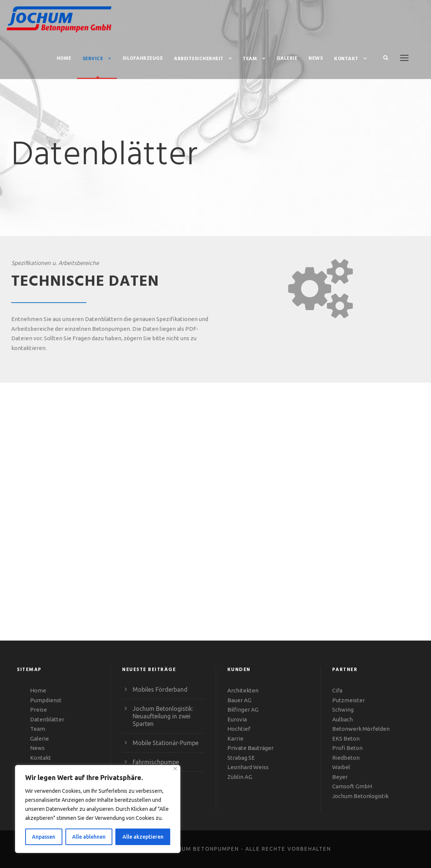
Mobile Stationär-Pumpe (166, 743)
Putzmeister (349, 700)
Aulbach (343, 719)
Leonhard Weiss (248, 767)
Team (250, 59)
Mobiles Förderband (160, 689)
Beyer (340, 777)
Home (64, 58)
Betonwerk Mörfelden (361, 729)
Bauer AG (239, 700)
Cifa (337, 690)
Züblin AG (240, 777)
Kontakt (346, 59)
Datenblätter (47, 719)
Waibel (341, 767)
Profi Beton (347, 748)
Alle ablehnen (89, 837)
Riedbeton (346, 758)
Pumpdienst (46, 700)
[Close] (175, 769)
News (316, 58)
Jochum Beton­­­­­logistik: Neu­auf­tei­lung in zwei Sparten (163, 716)
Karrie (235, 738)
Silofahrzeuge (143, 58)
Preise (39, 710)
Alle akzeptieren (143, 837)
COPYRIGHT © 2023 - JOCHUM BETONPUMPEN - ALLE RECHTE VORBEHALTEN (216, 849)
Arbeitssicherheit (199, 59)
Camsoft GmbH (352, 786)
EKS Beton (346, 738)
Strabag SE (241, 758)
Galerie (287, 58)
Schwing (343, 710)
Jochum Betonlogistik (360, 796)
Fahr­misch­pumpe (156, 762)
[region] (98, 809)
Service (93, 59)
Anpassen (44, 837)
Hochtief (239, 729)
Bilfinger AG (243, 710)
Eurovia (237, 719)
